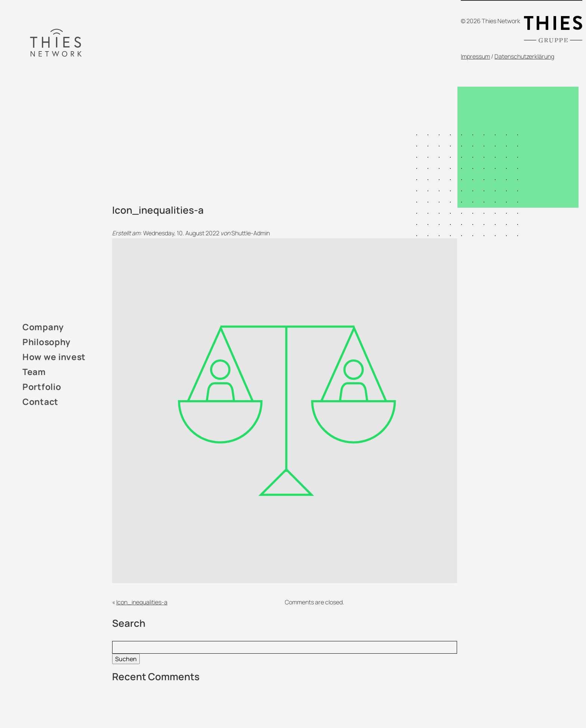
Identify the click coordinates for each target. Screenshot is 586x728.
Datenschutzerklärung (524, 56)
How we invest (54, 357)
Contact (40, 402)
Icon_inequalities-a (142, 602)
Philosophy (47, 342)
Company (43, 327)
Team (34, 372)
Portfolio (42, 387)
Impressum (475, 56)
